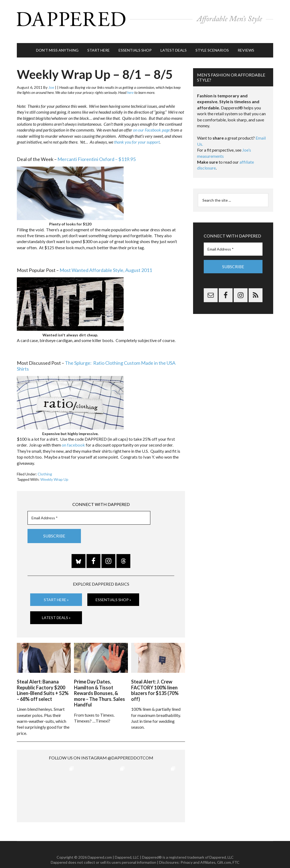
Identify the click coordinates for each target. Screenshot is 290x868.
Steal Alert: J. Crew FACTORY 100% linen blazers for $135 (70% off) (155, 680)
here (130, 84)
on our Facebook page (151, 122)
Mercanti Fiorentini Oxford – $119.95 (97, 151)
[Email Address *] (89, 510)
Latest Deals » (56, 609)
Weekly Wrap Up (54, 471)
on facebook (73, 437)
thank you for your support (137, 134)
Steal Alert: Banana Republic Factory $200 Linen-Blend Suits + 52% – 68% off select (43, 680)
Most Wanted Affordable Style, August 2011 (106, 262)
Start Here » (56, 591)
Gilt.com (224, 852)
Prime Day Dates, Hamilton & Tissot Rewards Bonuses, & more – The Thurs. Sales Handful (99, 682)
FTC (236, 852)
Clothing (45, 466)
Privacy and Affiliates (198, 852)
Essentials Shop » (113, 591)
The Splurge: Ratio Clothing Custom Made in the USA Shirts (96, 358)
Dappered (145, 17)
